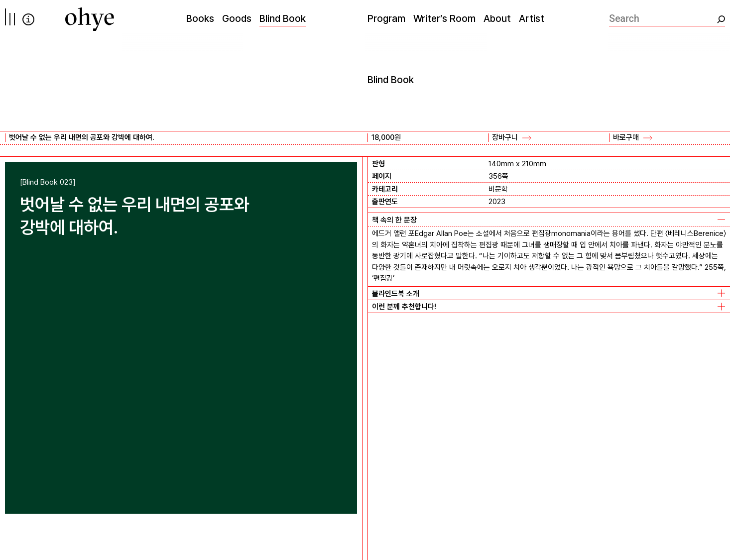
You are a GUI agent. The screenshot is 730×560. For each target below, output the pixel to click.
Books (200, 18)
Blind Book (283, 18)
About (497, 18)
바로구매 (626, 137)
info (28, 19)
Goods (237, 18)
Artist (532, 18)
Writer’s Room (444, 18)
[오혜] (90, 19)
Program (386, 18)
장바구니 (505, 137)
